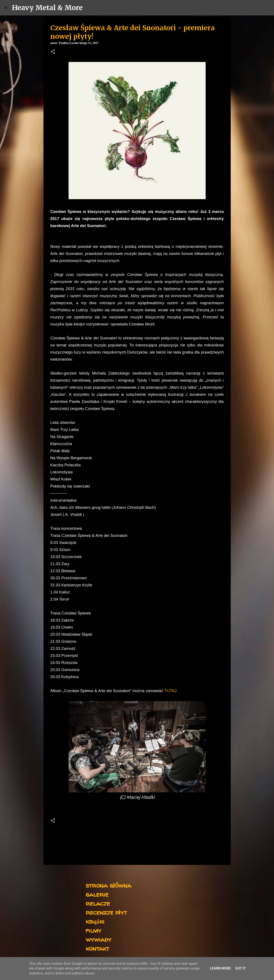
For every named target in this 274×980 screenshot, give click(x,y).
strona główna (109, 885)
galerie (97, 894)
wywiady (99, 939)
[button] (53, 52)
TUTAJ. (171, 691)
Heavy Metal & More (47, 8)
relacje (98, 903)
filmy (94, 930)
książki (95, 921)
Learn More (220, 968)
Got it (240, 968)
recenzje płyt (106, 912)
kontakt (97, 948)
